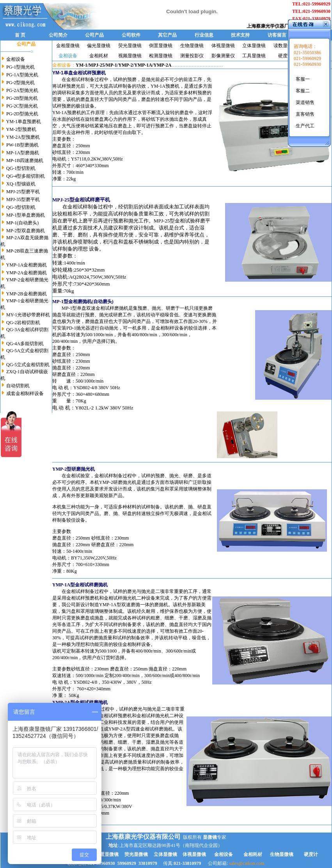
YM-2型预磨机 (21, 129)
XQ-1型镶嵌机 (20, 184)
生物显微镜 (192, 46)
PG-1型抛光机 (20, 67)
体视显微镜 (223, 46)
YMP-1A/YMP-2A (153, 65)
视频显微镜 (130, 56)
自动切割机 (18, 386)
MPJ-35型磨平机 (23, 199)
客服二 (303, 91)
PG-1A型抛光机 (22, 75)
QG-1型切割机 (21, 168)
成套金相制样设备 (25, 393)
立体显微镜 (254, 46)
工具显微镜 (254, 56)
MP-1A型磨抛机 (22, 153)
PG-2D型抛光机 (22, 114)
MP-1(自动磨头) (22, 223)
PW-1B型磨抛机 (22, 145)
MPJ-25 (97, 65)
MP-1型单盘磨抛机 (26, 215)
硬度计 (285, 56)
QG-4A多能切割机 (25, 344)
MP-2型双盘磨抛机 (26, 231)
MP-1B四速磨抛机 (25, 161)
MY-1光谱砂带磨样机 (28, 315)
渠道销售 (305, 102)
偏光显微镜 (99, 46)
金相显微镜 (68, 46)
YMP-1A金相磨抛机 (27, 265)
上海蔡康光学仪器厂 (272, 26)
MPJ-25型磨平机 (23, 192)
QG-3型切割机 (21, 207)
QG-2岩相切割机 (23, 323)
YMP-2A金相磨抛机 (27, 273)
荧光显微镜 (130, 46)
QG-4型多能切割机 (25, 176)
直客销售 (305, 114)
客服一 (303, 79)
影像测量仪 (223, 56)
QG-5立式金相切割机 (28, 365)
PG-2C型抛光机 (22, 106)
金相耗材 (99, 56)
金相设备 (16, 59)
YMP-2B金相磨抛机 (27, 294)
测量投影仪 (192, 56)
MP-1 (111, 65)
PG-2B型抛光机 (21, 98)
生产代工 (305, 126)
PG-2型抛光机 (20, 83)
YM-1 (82, 65)
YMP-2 (125, 65)
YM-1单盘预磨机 (24, 122)
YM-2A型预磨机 (23, 137)
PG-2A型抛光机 (22, 90)
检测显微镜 (161, 56)
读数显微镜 (285, 46)
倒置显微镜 (161, 46)
